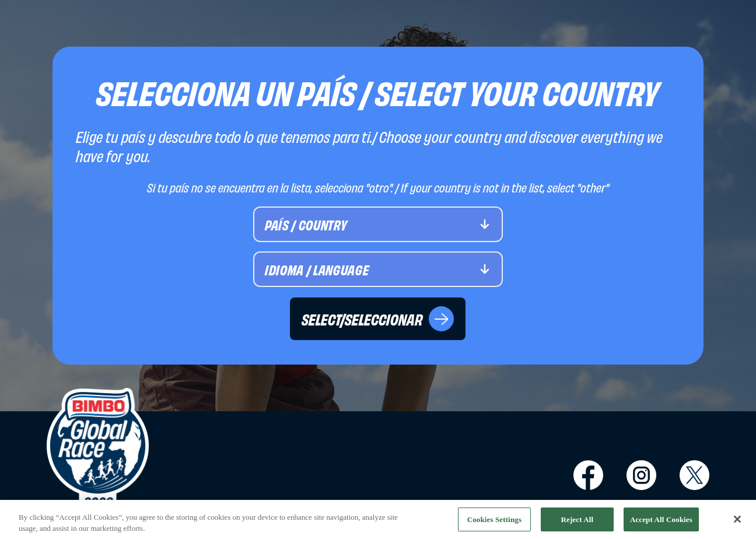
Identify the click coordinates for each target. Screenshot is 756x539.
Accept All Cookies (661, 522)
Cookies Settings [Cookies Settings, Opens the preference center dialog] (494, 522)
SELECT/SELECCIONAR (378, 319)
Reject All (577, 522)
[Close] (737, 521)
